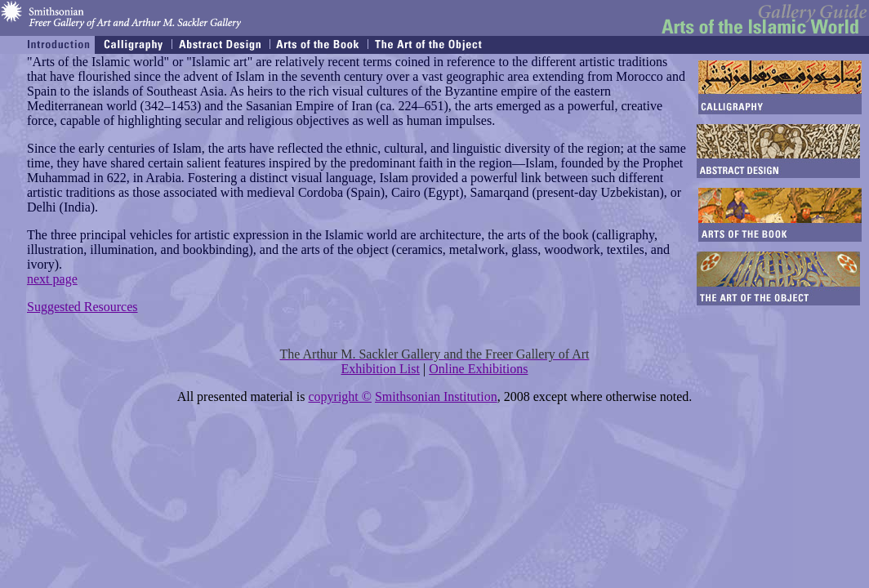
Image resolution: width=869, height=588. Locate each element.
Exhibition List (381, 369)
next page (52, 279)
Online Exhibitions (478, 369)
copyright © (339, 396)
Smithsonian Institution (436, 396)
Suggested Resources (82, 307)
